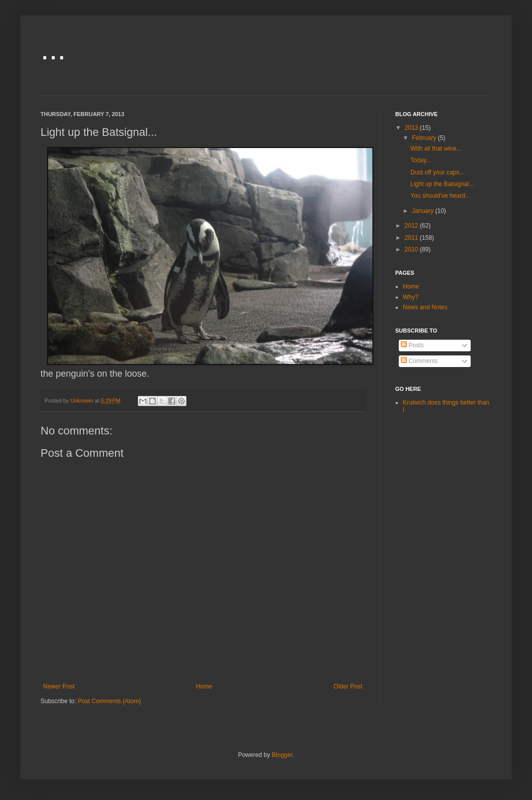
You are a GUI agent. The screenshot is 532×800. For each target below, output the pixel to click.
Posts (412, 345)
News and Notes (425, 307)
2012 (412, 226)
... (53, 49)
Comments (419, 361)
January (424, 211)
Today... (421, 160)
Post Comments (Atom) (109, 701)
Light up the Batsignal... (442, 184)
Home (204, 686)
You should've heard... (440, 196)
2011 (412, 238)
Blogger (282, 755)
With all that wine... (436, 149)
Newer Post (59, 686)
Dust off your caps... (438, 172)
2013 (412, 128)
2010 (412, 249)
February (425, 138)
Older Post (348, 686)
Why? (411, 297)
